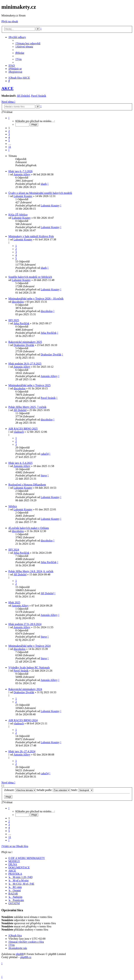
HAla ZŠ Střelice (18, 215)
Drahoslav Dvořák (24, 345)
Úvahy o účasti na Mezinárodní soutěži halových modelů (40, 193)
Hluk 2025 (14, 602)
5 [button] (9, 140)
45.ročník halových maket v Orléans (29, 528)
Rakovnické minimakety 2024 (25, 689)
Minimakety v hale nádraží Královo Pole (31, 236)
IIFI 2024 (14, 550)
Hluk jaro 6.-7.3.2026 (20, 171)
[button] (9, 118)
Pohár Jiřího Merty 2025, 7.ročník (27, 407)
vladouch (19, 432)
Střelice (13, 506)
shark (44, 184)
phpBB (20, 954)
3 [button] (9, 134)
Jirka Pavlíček (21, 323)
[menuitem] (28, 43)
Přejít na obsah (10, 21)
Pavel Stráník (39, 96)
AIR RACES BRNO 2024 (23, 720)
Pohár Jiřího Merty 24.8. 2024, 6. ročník (31, 571)
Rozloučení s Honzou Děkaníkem (27, 485)
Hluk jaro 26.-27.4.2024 (22, 751)
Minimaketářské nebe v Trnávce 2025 (29, 385)
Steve (44, 475)
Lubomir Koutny (23, 196)
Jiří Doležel (23, 96)
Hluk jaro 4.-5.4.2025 (20, 463)
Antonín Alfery (22, 174)
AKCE (7, 88)
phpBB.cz (26, 957)
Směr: (82, 790)
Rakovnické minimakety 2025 (25, 342)
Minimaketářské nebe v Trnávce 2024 (29, 646)
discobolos (18, 302)
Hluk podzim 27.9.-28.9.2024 (25, 624)
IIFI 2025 (14, 320)
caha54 (45, 454)
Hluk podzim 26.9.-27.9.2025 (25, 364)
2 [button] (9, 131)
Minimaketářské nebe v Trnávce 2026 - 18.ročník (36, 299)
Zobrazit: (20, 790)
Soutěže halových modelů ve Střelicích (30, 277)
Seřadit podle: (53, 790)
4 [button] (9, 137)
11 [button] (10, 147)
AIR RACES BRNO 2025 (23, 429)
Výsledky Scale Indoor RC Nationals (29, 667)
